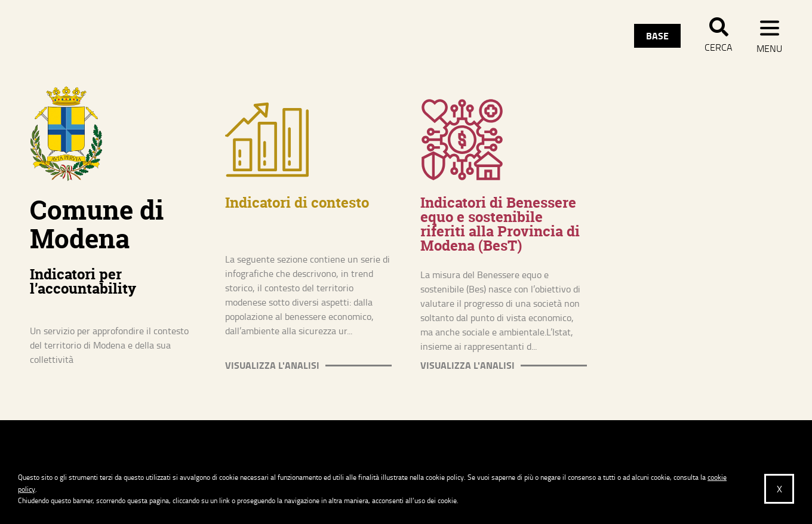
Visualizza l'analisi (272, 365)
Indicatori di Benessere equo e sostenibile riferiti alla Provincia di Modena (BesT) (500, 224)
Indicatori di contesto (297, 203)
